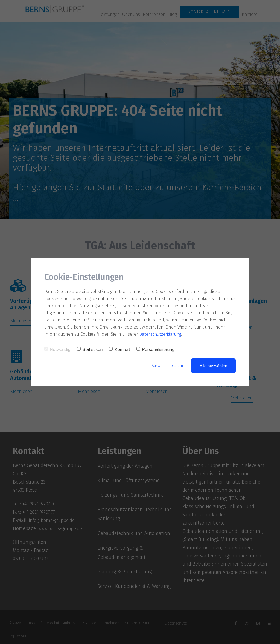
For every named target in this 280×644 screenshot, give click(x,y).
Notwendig (57, 350)
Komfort (119, 350)
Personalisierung (155, 350)
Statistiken (90, 350)
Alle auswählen (213, 366)
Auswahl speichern (165, 366)
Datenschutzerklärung (162, 334)
